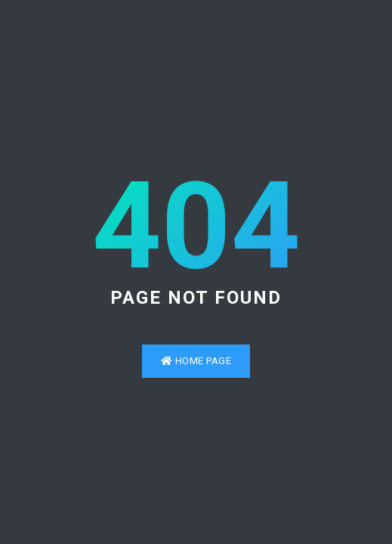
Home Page (196, 361)
